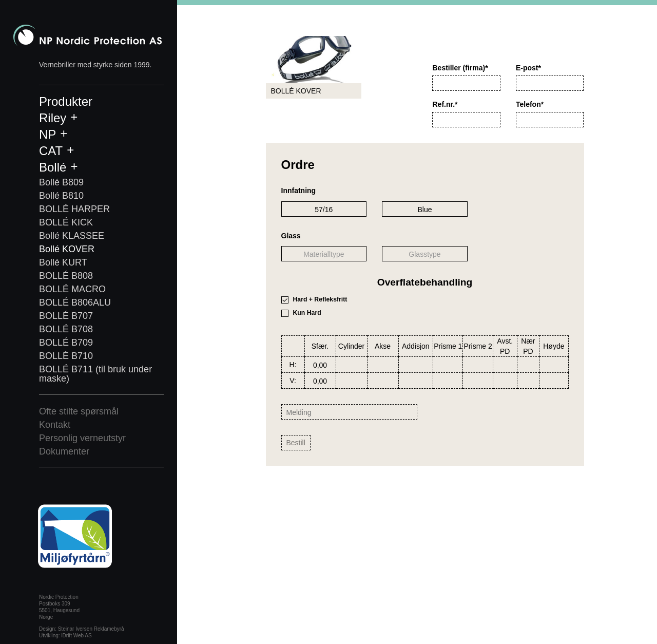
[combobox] (324, 209)
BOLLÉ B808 (66, 276)
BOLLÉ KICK (66, 222)
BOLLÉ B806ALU (75, 302)
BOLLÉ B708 (66, 329)
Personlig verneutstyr (82, 438)
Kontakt (55, 425)
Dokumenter (64, 451)
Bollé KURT (63, 262)
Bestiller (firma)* (460, 68)
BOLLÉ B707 (66, 316)
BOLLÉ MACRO (72, 289)
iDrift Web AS (76, 636)
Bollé (53, 167)
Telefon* (530, 104)
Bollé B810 (61, 196)
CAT (51, 151)
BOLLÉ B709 (66, 343)
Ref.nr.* (445, 104)
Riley (53, 118)
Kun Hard (307, 313)
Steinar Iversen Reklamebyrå (91, 629)
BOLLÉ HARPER (74, 209)
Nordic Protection (88, 35)
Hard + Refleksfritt (320, 299)
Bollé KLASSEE (72, 236)
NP (47, 134)
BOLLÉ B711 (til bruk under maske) (95, 374)
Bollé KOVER (67, 249)
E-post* (528, 68)
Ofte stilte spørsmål (79, 411)
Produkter (66, 101)
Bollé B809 (61, 182)
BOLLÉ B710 (66, 356)
